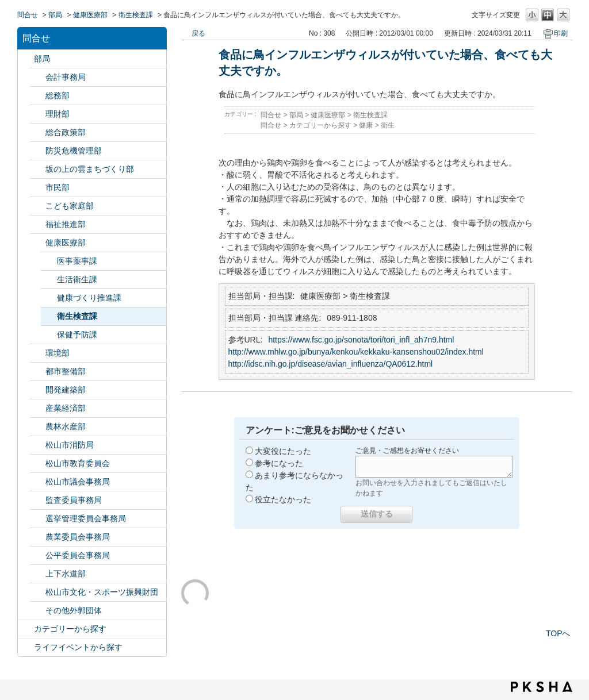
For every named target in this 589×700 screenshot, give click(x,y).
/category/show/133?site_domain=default (37, 353)
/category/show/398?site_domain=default (37, 169)
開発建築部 (66, 390)
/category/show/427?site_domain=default (37, 427)
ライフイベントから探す (78, 647)
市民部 (58, 187)
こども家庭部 (70, 206)
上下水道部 (66, 574)
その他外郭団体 (74, 610)
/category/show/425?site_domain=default (37, 390)
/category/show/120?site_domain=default (37, 77)
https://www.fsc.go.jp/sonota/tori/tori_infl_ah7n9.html (361, 340)
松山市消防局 (70, 445)
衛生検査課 (136, 15)
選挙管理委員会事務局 (86, 518)
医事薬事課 (77, 261)
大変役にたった (283, 451)
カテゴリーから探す (70, 629)
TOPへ (558, 633)
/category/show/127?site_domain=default (37, 114)
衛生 (388, 125)
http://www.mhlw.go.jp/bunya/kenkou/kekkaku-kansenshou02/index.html (356, 352)
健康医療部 (90, 15)
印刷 (561, 33)
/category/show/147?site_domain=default (37, 537)
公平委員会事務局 (78, 555)
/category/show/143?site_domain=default (37, 482)
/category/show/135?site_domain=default (37, 372)
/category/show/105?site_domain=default (26, 647)
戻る (198, 33)
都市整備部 (66, 371)
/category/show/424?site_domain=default (37, 151)
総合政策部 (66, 132)
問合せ (28, 15)
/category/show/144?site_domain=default (37, 574)
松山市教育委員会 (78, 463)
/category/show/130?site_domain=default (37, 224)
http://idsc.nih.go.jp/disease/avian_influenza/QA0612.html (331, 364)
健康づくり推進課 (89, 298)
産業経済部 (66, 408)
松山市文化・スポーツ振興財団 (102, 592)
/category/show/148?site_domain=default (37, 519)
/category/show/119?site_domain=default (26, 59)
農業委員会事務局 (78, 537)
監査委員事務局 (74, 500)
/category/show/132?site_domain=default (37, 243)
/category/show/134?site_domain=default (37, 592)
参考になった (279, 463)
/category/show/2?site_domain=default (26, 629)
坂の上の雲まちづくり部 (90, 169)
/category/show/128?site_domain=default (37, 188)
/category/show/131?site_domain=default (37, 611)
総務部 (58, 95)
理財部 (58, 114)
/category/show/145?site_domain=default (37, 555)
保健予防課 (77, 334)
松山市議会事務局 (78, 482)
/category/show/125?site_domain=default (37, 96)
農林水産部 (66, 426)
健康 (366, 125)
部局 (55, 15)
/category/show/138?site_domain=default (37, 408)
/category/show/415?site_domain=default (37, 206)
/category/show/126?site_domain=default (37, 132)
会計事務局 (66, 77)
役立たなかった (283, 499)
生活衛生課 (77, 279)
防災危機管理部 (74, 151)
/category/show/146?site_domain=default (37, 500)
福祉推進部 (66, 224)
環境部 (58, 353)
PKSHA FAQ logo (542, 687)
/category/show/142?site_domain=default (37, 464)
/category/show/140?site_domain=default (37, 445)
